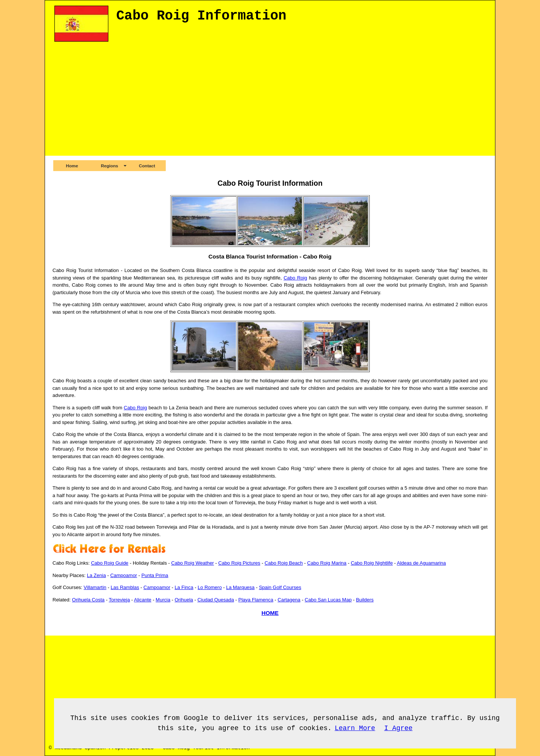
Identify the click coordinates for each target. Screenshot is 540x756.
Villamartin (95, 587)
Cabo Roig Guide (110, 563)
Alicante (142, 600)
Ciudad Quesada (216, 600)
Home (72, 166)
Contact (147, 166)
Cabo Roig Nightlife (372, 563)
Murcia (163, 600)
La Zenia (97, 575)
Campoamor (124, 575)
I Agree (398, 728)
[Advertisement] (272, 103)
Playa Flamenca (256, 600)
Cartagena (289, 600)
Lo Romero (210, 587)
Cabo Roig (295, 278)
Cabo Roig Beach (284, 563)
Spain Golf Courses (280, 587)
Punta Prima (155, 575)
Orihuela (184, 600)
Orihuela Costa (88, 600)
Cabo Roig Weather (193, 563)
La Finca (184, 587)
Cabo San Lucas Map (328, 600)
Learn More (355, 728)
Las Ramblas (125, 587)
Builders (365, 600)
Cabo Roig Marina (327, 563)
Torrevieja (119, 600)
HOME (270, 613)
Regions (109, 166)
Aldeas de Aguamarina (421, 563)
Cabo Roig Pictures (239, 563)
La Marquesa (240, 587)
